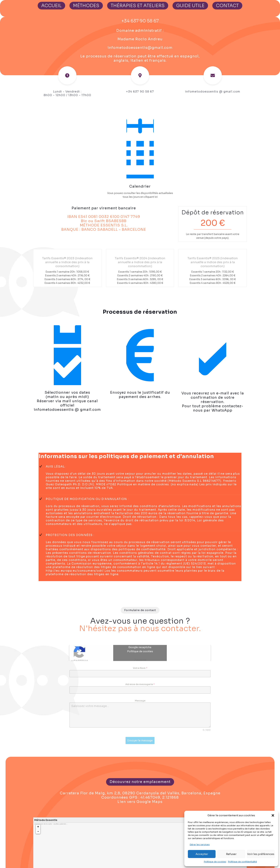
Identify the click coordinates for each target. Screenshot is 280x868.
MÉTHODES (86, 6)
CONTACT (227, 6)
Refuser (231, 854)
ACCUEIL (51, 6)
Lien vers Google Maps (140, 803)
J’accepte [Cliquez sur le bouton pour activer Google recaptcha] (140, 661)
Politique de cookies (215, 862)
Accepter (202, 854)
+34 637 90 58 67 (140, 21)
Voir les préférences (261, 854)
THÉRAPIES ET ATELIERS (138, 6)
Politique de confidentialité (242, 862)
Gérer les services (200, 845)
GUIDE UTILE (190, 6)
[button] (273, 815)
